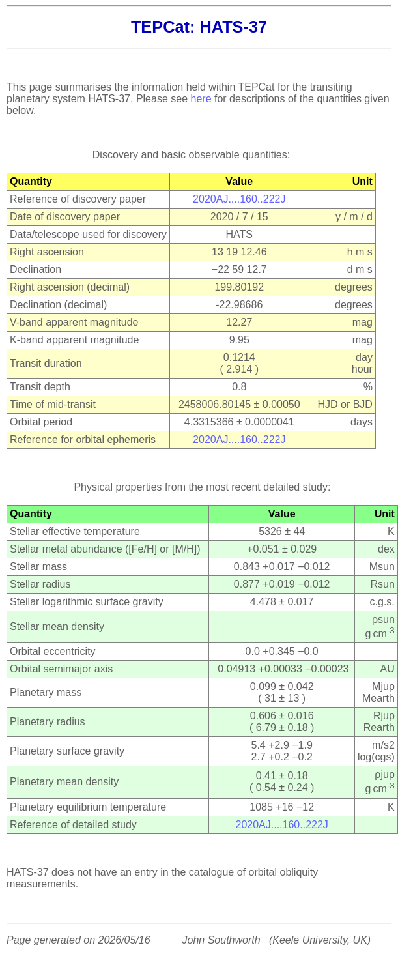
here (201, 99)
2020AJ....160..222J (239, 199)
